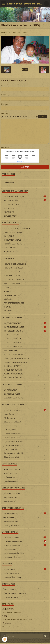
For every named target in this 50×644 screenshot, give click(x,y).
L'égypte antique (10, 549)
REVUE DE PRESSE (11, 216)
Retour (25, 70)
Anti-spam (5, 147)
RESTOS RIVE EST (11, 390)
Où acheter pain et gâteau (13, 441)
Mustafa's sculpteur (11, 481)
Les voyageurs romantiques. (25, 513)
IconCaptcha (20, 162)
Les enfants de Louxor (12, 493)
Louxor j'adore (9, 589)
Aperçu (43, 117)
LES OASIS (8, 311)
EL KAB (6, 287)
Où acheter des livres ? (12, 449)
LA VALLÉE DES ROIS (12, 335)
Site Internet (6, 104)
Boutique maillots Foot (12, 437)
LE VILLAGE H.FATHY (12, 366)
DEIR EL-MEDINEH (10, 350)
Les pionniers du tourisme (13, 557)
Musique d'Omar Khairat (12, 577)
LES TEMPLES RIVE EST (25, 323)
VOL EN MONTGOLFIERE (13, 374)
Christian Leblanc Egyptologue (15, 593)
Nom (3, 85)
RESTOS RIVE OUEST (12, 394)
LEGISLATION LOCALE (12, 240)
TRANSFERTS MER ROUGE (14, 303)
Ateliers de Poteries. (11, 473)
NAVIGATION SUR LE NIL (13, 378)
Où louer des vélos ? (11, 430)
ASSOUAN (8, 299)
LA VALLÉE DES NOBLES (13, 346)
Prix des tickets (9, 418)
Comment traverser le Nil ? (13, 453)
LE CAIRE (7, 307)
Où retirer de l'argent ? (12, 426)
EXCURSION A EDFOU (12, 272)
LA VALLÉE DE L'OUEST (12, 339)
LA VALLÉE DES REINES (12, 343)
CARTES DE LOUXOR (25, 410)
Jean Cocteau (9, 517)
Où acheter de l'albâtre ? (13, 457)
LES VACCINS (9, 236)
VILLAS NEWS (9, 212)
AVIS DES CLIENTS (25, 200)
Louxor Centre (9, 414)
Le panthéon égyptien (25, 545)
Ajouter (25, 167)
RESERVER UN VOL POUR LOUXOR (17, 228)
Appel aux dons (9, 501)
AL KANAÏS (8, 291)
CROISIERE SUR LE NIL (12, 295)
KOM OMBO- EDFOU (12, 276)
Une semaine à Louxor (12, 521)
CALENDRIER (9, 208)
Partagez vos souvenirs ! (13, 525)
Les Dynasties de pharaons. (14, 553)
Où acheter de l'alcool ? (12, 445)
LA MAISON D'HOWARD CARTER (16, 358)
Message (5, 113)
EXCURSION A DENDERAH (14, 280)
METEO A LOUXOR (11, 248)
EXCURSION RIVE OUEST (13, 268)
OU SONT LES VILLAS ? (12, 204)
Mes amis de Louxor (11, 597)
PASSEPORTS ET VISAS (13, 232)
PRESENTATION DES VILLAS (25, 196)
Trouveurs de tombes (25, 537)
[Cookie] (5, 639)
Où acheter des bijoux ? (12, 422)
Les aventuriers (25, 569)
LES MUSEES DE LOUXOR (25, 331)
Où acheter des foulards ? (13, 434)
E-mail (4, 95)
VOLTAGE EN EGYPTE (12, 252)
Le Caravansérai (9, 477)
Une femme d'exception (12, 497)
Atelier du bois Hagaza (12, 469)
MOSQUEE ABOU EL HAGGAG (15, 362)
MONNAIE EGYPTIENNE (13, 244)
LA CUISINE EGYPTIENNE (13, 398)
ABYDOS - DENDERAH (12, 283)
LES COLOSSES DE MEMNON (14, 354)
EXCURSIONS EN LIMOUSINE (15, 264)
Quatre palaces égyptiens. (25, 541)
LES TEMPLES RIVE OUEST (25, 327)
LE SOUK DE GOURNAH (13, 370)
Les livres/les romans (11, 573)
